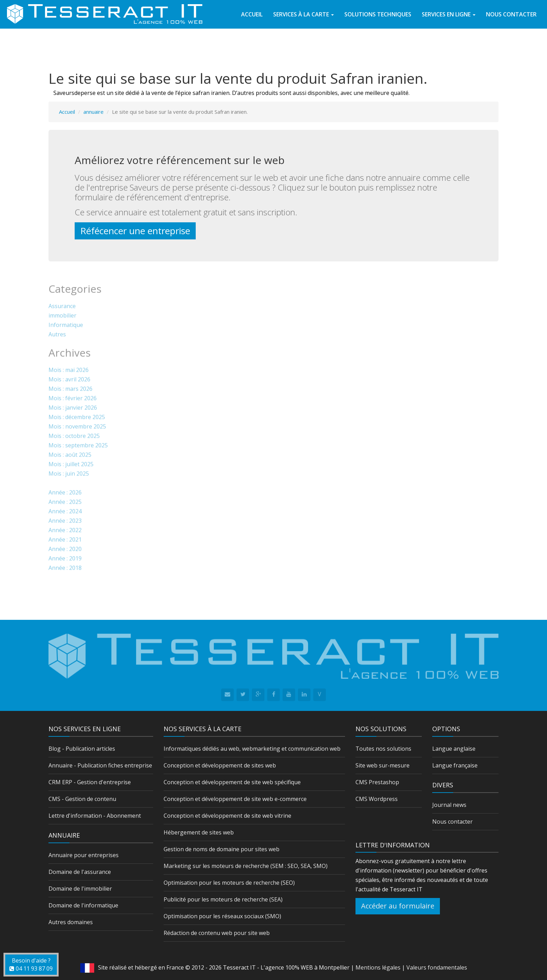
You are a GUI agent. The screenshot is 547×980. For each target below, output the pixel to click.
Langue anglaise (454, 749)
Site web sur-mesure (383, 765)
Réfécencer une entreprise (135, 231)
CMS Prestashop (377, 782)
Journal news (449, 805)
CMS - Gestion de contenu (82, 799)
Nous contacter (511, 14)
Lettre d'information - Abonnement (95, 816)
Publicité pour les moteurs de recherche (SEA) (223, 899)
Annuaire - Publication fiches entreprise (100, 765)
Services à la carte (304, 14)
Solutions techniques (378, 14)
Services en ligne (449, 14)
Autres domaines (71, 922)
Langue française (455, 765)
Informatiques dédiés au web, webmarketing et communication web (252, 749)
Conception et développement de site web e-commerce (235, 799)
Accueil (252, 14)
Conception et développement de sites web (220, 765)
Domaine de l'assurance (80, 872)
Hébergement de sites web (199, 832)
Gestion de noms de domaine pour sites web (222, 849)
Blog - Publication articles (82, 749)
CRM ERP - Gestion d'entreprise (90, 782)
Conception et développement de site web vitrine (227, 816)
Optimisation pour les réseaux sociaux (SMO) (222, 916)
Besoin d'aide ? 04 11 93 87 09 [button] (31, 964)
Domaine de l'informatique (83, 905)
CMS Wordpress (377, 799)
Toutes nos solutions (383, 749)
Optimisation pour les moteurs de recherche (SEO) (229, 883)
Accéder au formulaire (398, 906)
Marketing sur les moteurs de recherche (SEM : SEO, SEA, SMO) (246, 866)
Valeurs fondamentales (437, 967)
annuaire (93, 112)
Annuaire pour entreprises (84, 855)
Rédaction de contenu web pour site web (217, 933)
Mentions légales (378, 967)
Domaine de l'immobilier (80, 889)
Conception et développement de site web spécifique (232, 782)
